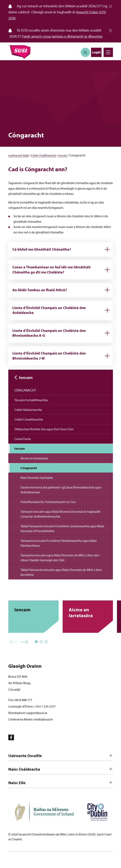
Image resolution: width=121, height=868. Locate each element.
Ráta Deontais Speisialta (37, 478)
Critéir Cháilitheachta (44, 155)
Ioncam (63, 155)
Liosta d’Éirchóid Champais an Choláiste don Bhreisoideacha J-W (49, 356)
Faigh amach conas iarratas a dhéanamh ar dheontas (62, 36)
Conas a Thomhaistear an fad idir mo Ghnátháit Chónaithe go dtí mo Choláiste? (51, 269)
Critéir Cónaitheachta (29, 419)
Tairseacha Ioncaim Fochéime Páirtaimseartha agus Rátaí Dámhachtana (59, 543)
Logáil (96, 52)
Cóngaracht (25, 390)
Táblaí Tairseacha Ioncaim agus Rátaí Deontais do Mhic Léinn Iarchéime (61, 572)
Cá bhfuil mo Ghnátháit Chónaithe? (42, 249)
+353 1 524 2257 (45, 706)
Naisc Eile (17, 783)
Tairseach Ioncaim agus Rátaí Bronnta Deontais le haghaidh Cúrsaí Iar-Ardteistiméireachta (60, 514)
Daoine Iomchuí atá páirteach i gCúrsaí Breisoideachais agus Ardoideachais (61, 490)
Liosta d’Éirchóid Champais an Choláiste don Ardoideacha (49, 310)
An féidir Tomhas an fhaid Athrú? (40, 290)
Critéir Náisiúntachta (28, 410)
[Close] (110, 5)
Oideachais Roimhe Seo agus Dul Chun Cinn (44, 429)
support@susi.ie (37, 713)
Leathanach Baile (19, 155)
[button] (14, 642)
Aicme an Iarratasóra (34, 458)
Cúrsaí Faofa (23, 439)
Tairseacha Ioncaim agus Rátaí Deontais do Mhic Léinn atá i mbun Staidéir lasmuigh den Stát (60, 558)
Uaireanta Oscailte (25, 756)
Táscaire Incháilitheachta (31, 400)
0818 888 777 (24, 700)
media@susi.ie (43, 719)
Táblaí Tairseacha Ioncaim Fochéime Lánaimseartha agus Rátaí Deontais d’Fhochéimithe (62, 528)
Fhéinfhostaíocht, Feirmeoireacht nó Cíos (48, 502)
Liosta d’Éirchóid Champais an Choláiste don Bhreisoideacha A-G (49, 333)
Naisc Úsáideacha (24, 769)
